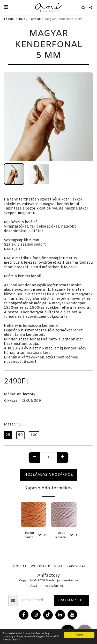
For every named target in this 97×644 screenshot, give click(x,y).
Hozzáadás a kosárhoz (49, 475)
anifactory (26, 394)
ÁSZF (34, 586)
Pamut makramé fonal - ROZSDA (31, 536)
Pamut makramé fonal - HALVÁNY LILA (63, 536)
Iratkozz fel (71, 600)
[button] (6, 7)
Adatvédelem (54, 586)
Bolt (22, 19)
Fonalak (35, 19)
